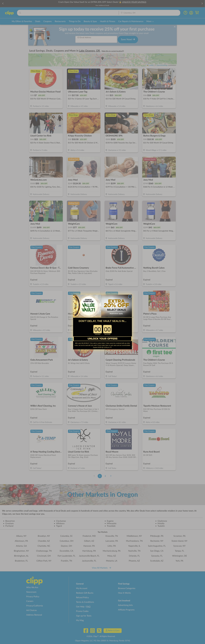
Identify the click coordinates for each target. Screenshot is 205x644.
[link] (102, 308)
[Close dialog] (130, 298)
